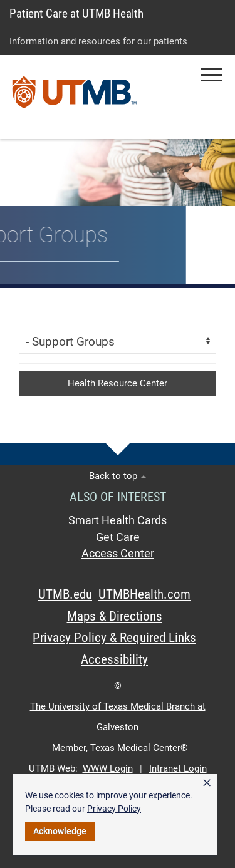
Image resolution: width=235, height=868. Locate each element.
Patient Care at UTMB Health (76, 13)
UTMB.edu (65, 594)
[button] (211, 75)
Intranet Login (178, 768)
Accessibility (114, 659)
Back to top (118, 476)
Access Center (118, 554)
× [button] (207, 783)
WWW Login (108, 768)
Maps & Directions (115, 616)
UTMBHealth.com (144, 594)
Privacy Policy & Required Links (114, 638)
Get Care (118, 537)
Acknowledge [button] (60, 831)
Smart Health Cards (118, 520)
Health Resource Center (118, 383)
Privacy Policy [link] (114, 809)
